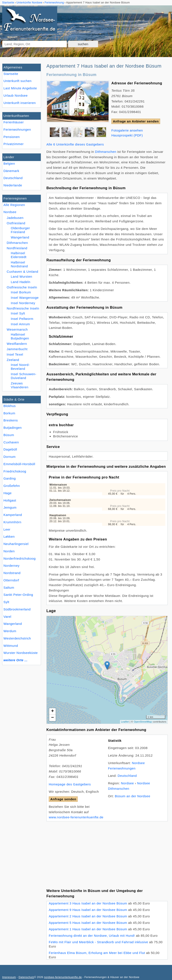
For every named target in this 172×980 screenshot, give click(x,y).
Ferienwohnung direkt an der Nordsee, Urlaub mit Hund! (92, 936)
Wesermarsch (17, 329)
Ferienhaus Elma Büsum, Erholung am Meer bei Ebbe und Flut (97, 953)
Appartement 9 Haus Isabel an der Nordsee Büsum (88, 910)
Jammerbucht (17, 349)
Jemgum (10, 507)
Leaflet (125, 722)
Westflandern (17, 344)
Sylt (6, 602)
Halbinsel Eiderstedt (19, 255)
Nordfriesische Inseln (23, 308)
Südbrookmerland (17, 609)
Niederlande (13, 185)
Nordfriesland (17, 248)
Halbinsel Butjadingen (20, 336)
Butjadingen (13, 428)
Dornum (9, 457)
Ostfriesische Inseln (22, 287)
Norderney (12, 566)
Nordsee (10, 212)
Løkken (9, 536)
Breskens (11, 420)
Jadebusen (15, 218)
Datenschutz (26, 977)
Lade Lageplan (107, 670)
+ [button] (53, 711)
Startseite (11, 74)
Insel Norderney (23, 303)
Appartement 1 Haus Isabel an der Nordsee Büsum (88, 929)
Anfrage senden (63, 799)
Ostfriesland (16, 223)
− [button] (53, 718)
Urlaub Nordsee (16, 95)
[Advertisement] (107, 852)
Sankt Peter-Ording (18, 595)
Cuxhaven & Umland (22, 272)
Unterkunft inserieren (20, 103)
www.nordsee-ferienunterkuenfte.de (76, 817)
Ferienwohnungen (17, 129)
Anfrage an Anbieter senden (136, 121)
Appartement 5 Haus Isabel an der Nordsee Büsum (88, 923)
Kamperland (13, 515)
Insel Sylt (18, 313)
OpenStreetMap (143, 722)
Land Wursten (21, 276)
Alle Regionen (14, 205)
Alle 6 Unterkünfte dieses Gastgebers (75, 144)
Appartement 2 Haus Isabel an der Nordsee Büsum (88, 916)
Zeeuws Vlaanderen (20, 385)
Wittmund (11, 646)
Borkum (9, 413)
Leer (7, 529)
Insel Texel (15, 354)
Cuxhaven (11, 442)
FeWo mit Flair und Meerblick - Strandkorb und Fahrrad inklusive (98, 942)
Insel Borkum (21, 292)
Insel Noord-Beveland (20, 367)
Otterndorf (11, 580)
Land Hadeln (21, 282)
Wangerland (13, 624)
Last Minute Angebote (20, 88)
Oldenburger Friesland (20, 230)
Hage (8, 493)
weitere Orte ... (15, 660)
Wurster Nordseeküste (21, 653)
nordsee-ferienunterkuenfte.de (63, 977)
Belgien (9, 163)
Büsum (9, 435)
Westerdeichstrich (17, 638)
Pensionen (12, 137)
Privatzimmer (13, 144)
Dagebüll (10, 449)
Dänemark (11, 171)
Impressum (9, 977)
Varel (7, 617)
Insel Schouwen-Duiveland (24, 376)
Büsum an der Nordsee (133, 796)
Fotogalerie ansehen (127, 130)
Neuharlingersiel (16, 544)
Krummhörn (12, 522)
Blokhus (10, 406)
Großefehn (12, 486)
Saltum (9, 588)
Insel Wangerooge (25, 298)
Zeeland (13, 360)
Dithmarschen (17, 243)
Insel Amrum (20, 324)
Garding (10, 478)
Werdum (10, 631)
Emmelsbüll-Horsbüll (19, 464)
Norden (9, 551)
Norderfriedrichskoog (20, 558)
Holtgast (10, 500)
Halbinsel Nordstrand (19, 264)
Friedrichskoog (15, 471)
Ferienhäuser (14, 122)
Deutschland (13, 178)
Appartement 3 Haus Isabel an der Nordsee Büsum (88, 903)
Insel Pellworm (22, 319)
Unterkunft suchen (17, 81)
